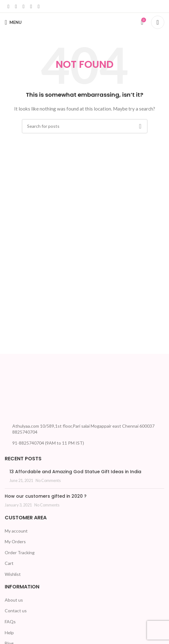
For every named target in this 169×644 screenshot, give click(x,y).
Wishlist (13, 574)
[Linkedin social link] (24, 6)
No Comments (48, 481)
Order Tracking (20, 552)
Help (9, 633)
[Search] (158, 22)
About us (14, 600)
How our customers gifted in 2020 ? (46, 496)
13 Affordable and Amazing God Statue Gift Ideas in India (75, 472)
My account (16, 531)
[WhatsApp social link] (31, 6)
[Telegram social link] (39, 6)
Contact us (16, 611)
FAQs (10, 622)
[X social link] (16, 6)
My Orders (15, 541)
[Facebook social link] (8, 6)
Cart (9, 563)
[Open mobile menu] (13, 22)
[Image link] (28, 392)
